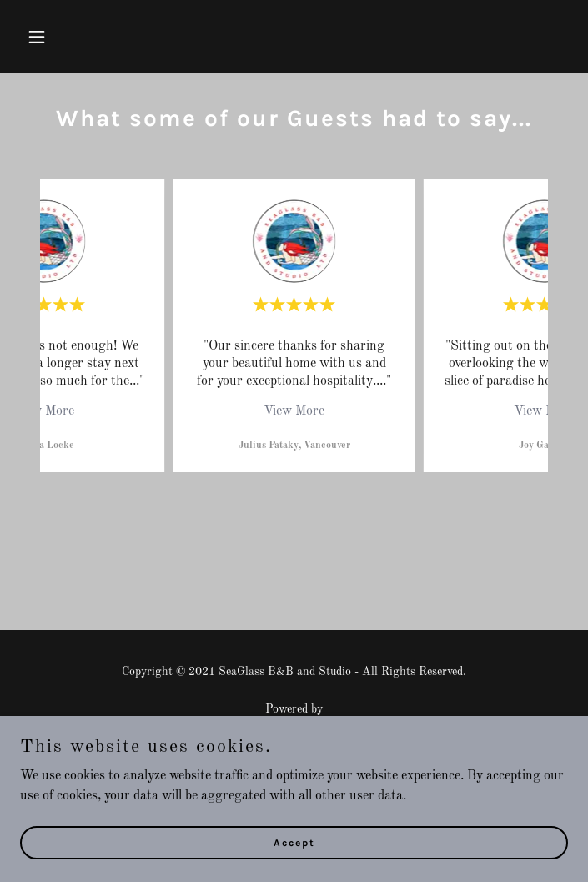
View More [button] (44, 411)
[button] (61, 37)
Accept (294, 842)
